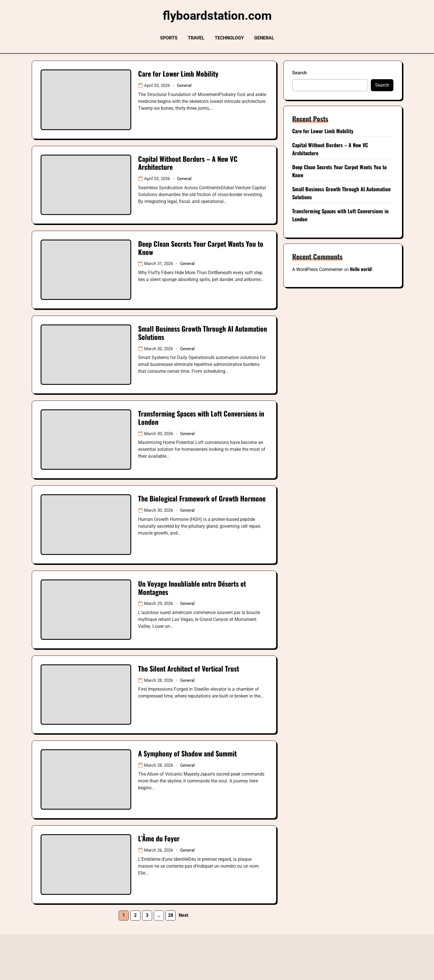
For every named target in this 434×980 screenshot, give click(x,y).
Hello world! (361, 269)
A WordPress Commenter (317, 269)
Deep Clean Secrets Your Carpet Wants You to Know (201, 248)
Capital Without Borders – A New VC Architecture (188, 163)
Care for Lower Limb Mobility (178, 73)
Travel (196, 38)
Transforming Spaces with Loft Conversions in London (201, 418)
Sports (169, 38)
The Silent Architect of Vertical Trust (189, 668)
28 (171, 915)
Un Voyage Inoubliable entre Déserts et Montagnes (192, 588)
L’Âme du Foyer (159, 838)
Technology (229, 38)
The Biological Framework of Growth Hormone (202, 498)
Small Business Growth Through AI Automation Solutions (203, 333)
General (264, 38)
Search (299, 73)
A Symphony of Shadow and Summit (187, 753)
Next (183, 915)
